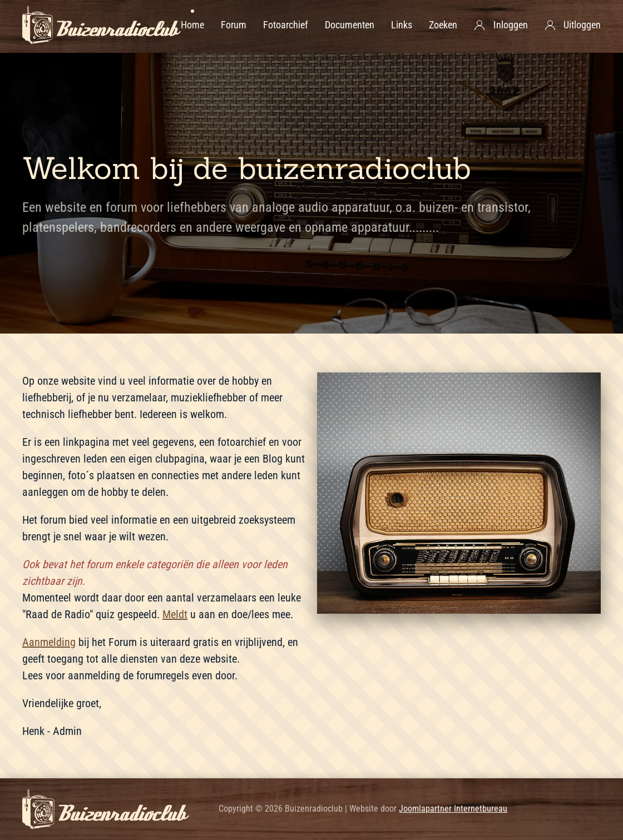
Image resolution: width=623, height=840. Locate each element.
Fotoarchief (286, 25)
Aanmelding (49, 642)
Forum (234, 25)
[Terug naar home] (102, 25)
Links (402, 25)
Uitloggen (573, 25)
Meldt (175, 614)
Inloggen (501, 25)
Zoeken (443, 25)
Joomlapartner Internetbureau (453, 809)
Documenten (350, 25)
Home (192, 25)
